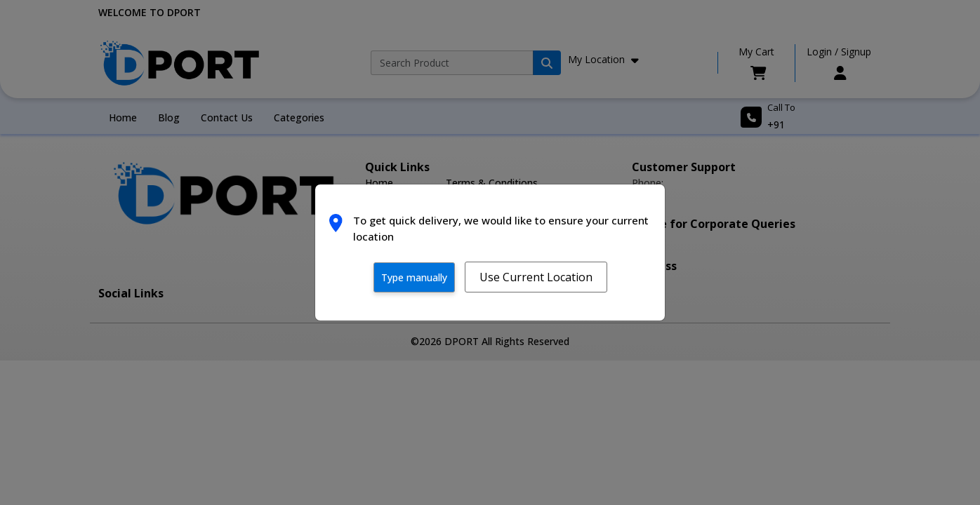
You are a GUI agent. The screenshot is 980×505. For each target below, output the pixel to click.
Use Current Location (536, 277)
